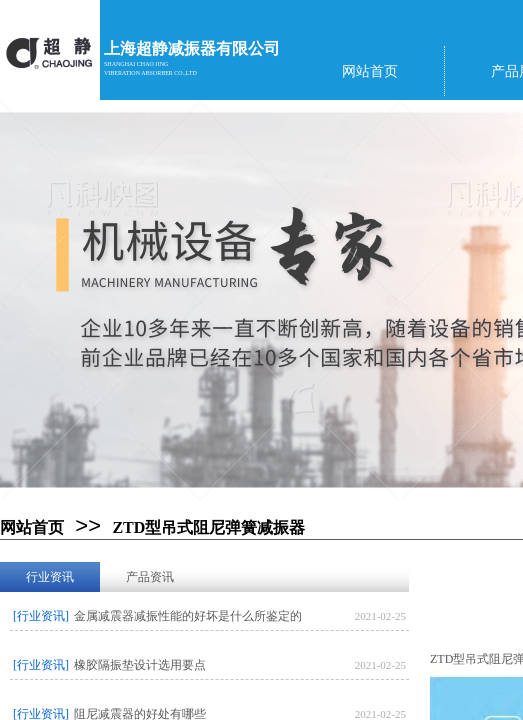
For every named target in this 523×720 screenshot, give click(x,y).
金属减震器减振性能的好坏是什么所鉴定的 (188, 616)
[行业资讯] (41, 616)
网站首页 (32, 527)
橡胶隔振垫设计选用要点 (140, 665)
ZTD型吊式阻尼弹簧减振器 (208, 527)
